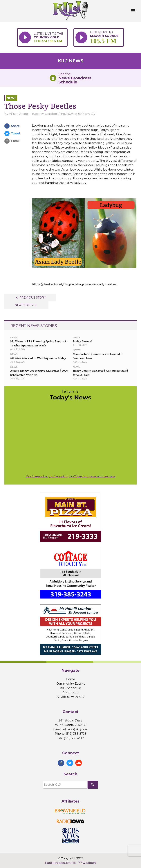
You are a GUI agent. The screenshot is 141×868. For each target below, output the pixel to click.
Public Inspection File (61, 863)
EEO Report (87, 863)
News (11, 98)
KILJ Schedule (71, 688)
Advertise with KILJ (71, 697)
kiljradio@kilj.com (75, 729)
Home (70, 679)
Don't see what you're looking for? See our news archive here (71, 476)
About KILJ (71, 692)
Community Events (70, 684)
